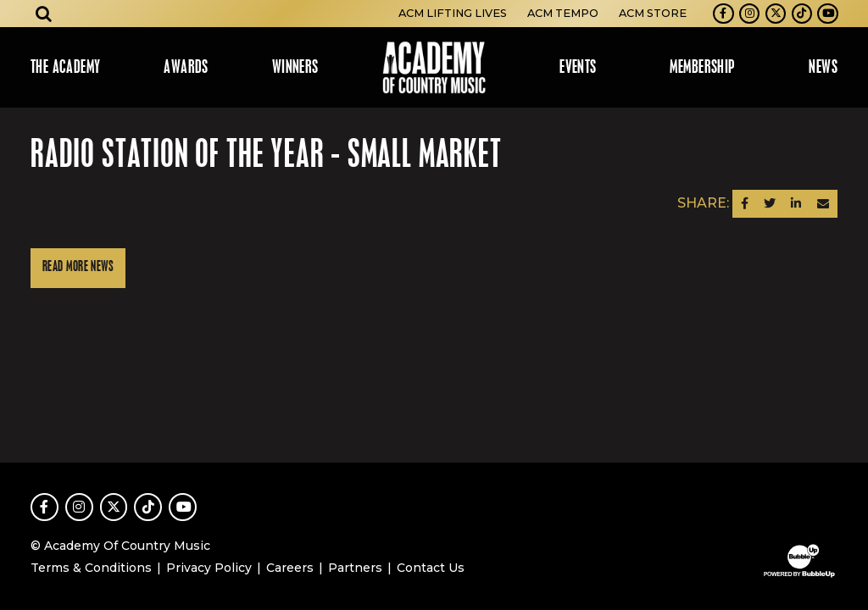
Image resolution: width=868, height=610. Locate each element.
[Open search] (44, 14)
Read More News (78, 267)
